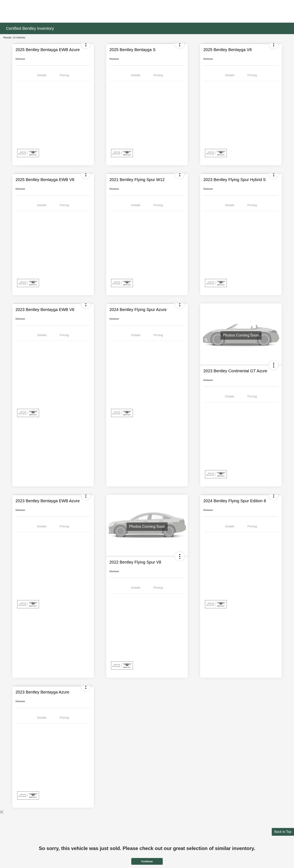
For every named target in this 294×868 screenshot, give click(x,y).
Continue (147, 861)
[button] (274, 365)
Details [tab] (42, 75)
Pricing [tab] (64, 75)
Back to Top (283, 832)
